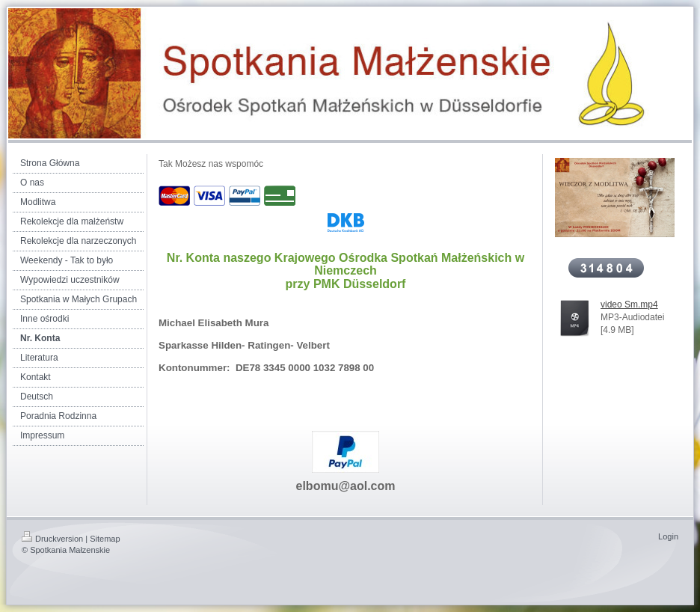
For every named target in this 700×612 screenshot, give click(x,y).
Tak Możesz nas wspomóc (211, 164)
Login (668, 536)
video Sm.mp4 (629, 305)
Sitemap (105, 539)
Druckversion (52, 539)
